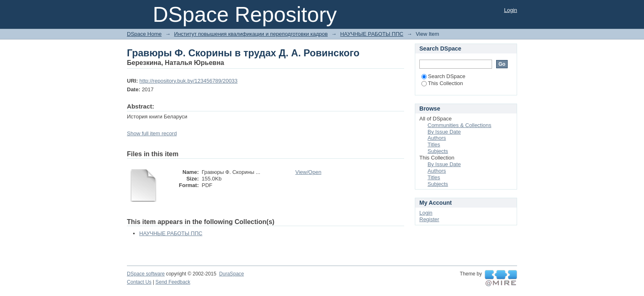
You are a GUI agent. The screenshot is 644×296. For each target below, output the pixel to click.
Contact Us (139, 282)
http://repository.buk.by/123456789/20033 (188, 81)
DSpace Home (144, 34)
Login (511, 10)
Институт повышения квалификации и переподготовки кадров (251, 34)
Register (429, 219)
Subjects (438, 151)
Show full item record (152, 133)
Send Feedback (173, 282)
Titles (434, 145)
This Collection (442, 83)
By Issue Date (444, 132)
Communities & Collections (459, 125)
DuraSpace (231, 274)
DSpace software (146, 274)
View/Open (308, 172)
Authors (437, 138)
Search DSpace (443, 76)
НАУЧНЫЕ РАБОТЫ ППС (372, 34)
